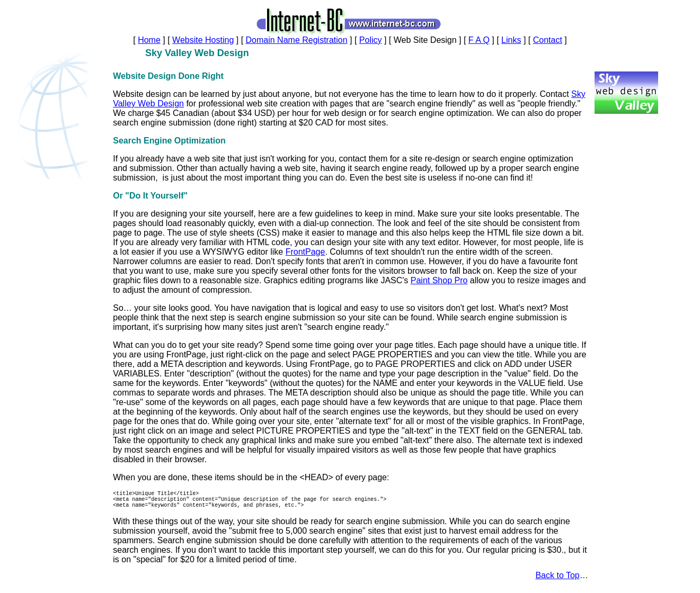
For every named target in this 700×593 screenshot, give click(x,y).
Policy (371, 40)
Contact (548, 40)
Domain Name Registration (297, 40)
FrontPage (305, 252)
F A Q (479, 40)
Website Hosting (203, 40)
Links (511, 40)
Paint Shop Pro (439, 280)
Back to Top (557, 580)
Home (149, 40)
